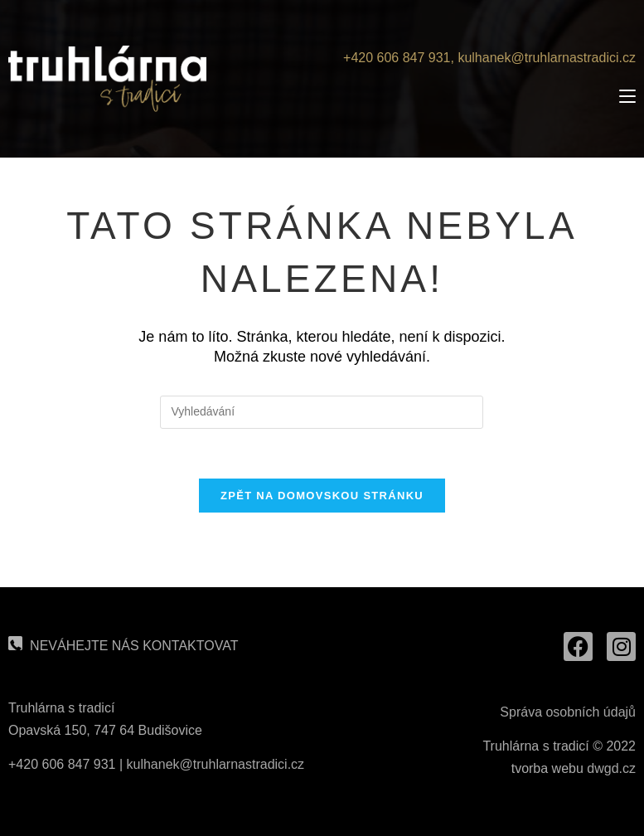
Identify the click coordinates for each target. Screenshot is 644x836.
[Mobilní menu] (627, 96)
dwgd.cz (611, 768)
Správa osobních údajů (568, 712)
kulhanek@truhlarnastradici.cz (547, 58)
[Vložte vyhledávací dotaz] (322, 412)
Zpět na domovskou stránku (322, 496)
